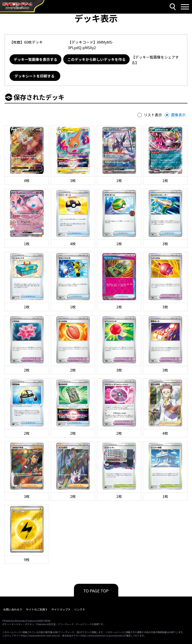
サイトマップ (60, 609)
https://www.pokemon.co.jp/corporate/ (102, 635)
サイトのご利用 (35, 609)
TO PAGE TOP (96, 591)
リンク (78, 609)
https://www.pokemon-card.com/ (39, 635)
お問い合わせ (11, 609)
